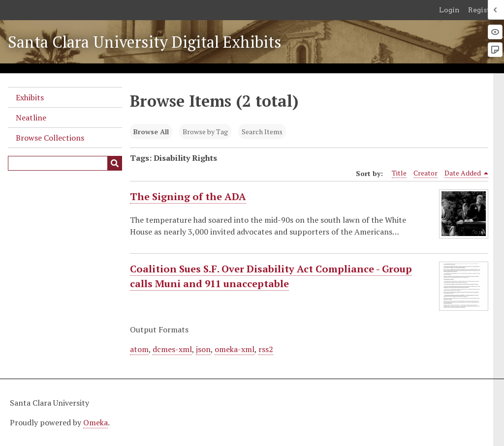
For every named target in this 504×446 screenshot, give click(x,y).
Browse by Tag (205, 132)
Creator (425, 173)
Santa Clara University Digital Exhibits (145, 42)
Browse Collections (50, 138)
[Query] (65, 163)
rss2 (266, 349)
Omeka (95, 422)
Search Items (262, 132)
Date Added (467, 173)
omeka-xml (235, 349)
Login (449, 10)
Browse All (151, 132)
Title (399, 173)
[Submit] (115, 163)
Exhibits (30, 97)
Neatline (31, 118)
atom (139, 349)
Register (483, 10)
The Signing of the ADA (188, 197)
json (203, 349)
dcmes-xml (172, 349)
